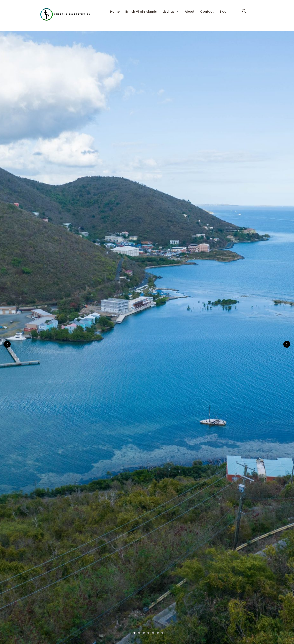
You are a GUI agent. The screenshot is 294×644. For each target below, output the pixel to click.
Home (115, 8)
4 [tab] (148, 633)
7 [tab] (162, 633)
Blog (223, 8)
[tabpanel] (147, 337)
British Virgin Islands (141, 8)
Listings (170, 8)
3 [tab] (144, 633)
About (190, 8)
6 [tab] (158, 633)
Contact (207, 8)
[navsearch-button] (244, 9)
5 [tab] (153, 633)
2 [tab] (139, 633)
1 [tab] (134, 633)
